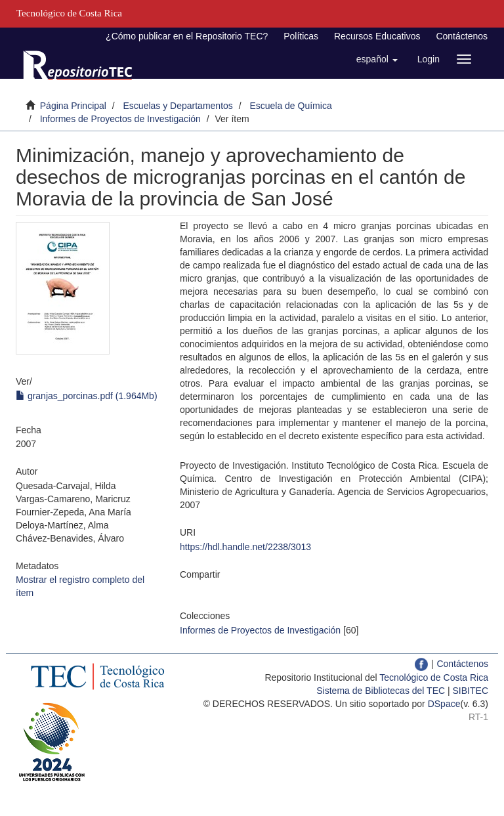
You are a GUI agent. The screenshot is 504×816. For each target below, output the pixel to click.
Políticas (301, 36)
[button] (377, 59)
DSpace (444, 704)
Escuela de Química (290, 106)
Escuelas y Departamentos (178, 106)
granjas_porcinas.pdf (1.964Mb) (87, 396)
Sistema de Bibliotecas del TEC (381, 691)
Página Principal (73, 106)
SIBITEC (471, 691)
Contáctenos (462, 36)
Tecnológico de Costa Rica (434, 677)
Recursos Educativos (377, 36)
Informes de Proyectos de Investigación (120, 119)
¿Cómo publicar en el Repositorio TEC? (187, 36)
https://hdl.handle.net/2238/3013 (245, 547)
